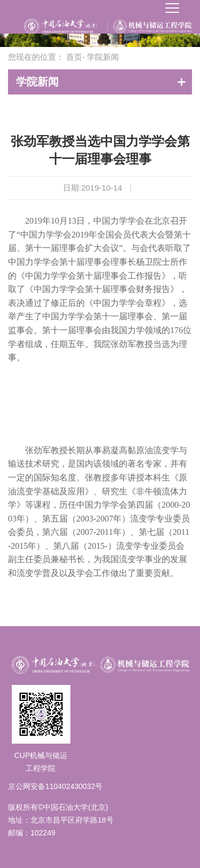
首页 (74, 57)
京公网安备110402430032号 (55, 786)
